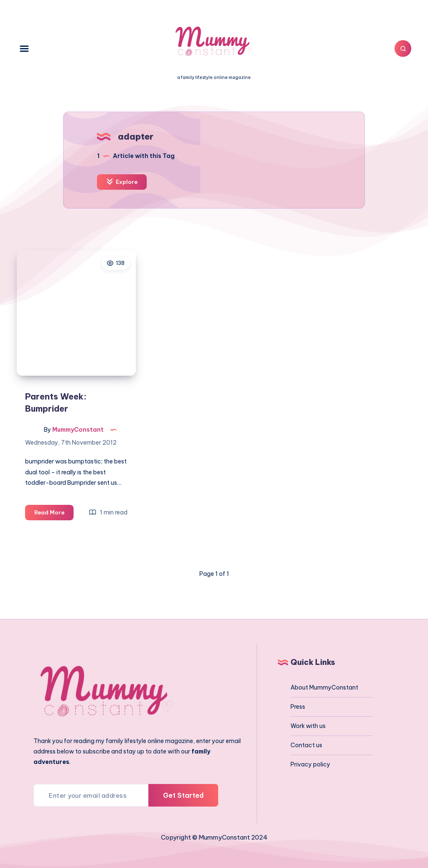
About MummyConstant (324, 687)
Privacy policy (310, 764)
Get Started (183, 795)
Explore (122, 182)
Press (298, 707)
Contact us (306, 745)
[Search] (403, 48)
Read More (54, 514)
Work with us (308, 726)
